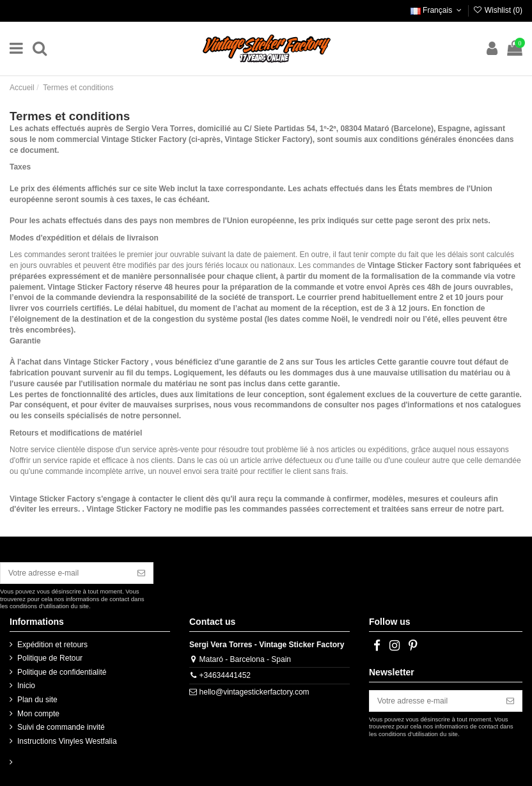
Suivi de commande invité (61, 727)
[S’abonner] (141, 573)
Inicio (26, 686)
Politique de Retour (50, 658)
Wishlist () (497, 10)
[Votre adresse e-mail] (65, 573)
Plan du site (37, 700)
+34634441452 (225, 675)
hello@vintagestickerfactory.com (254, 692)
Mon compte (38, 714)
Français (437, 10)
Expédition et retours (52, 645)
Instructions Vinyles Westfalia (67, 741)
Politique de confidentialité (62, 672)
